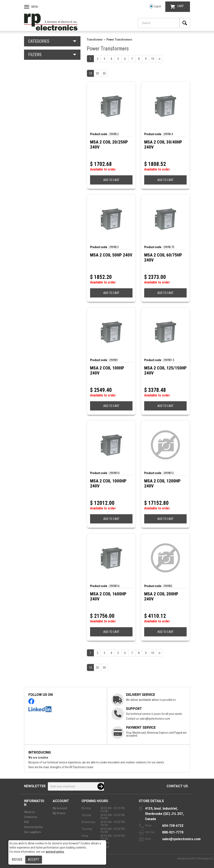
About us (30, 812)
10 (90, 73)
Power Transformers (119, 40)
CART (177, 7)
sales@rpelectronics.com (155, 719)
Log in (155, 6)
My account (60, 808)
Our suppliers (33, 832)
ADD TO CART (111, 180)
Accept (34, 860)
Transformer (95, 40)
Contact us (177, 786)
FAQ (26, 822)
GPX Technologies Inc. (202, 859)
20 (97, 73)
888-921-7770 (173, 832)
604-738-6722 (173, 826)
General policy (33, 827)
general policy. (55, 852)
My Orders (59, 813)
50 (104, 73)
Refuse (17, 860)
